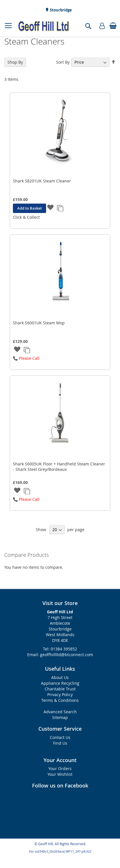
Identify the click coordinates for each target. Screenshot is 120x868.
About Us (60, 677)
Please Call (29, 358)
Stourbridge (60, 10)
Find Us (60, 743)
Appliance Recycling (60, 683)
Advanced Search (60, 712)
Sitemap (60, 717)
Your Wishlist (60, 774)
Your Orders (60, 768)
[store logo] (44, 26)
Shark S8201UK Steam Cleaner (42, 181)
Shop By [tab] (15, 62)
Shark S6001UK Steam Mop (39, 323)
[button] (50, 208)
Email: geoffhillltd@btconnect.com (60, 655)
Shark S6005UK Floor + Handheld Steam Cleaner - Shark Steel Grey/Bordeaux (59, 467)
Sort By (63, 62)
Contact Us (60, 737)
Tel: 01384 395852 (60, 649)
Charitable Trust (60, 689)
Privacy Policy (60, 695)
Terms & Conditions (60, 700)
